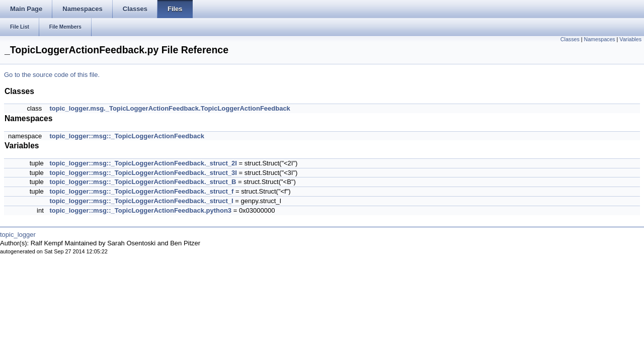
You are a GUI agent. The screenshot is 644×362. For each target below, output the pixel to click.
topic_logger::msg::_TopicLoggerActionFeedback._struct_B (143, 182)
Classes (570, 39)
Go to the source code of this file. (52, 75)
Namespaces (599, 39)
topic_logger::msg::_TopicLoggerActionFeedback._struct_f (141, 191)
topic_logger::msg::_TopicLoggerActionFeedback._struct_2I (143, 163)
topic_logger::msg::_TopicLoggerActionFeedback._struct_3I (143, 173)
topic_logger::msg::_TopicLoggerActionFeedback (127, 136)
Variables (630, 39)
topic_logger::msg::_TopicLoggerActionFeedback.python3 (140, 210)
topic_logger (18, 235)
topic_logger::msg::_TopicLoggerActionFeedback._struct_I (141, 201)
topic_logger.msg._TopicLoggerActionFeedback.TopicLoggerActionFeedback (170, 108)
